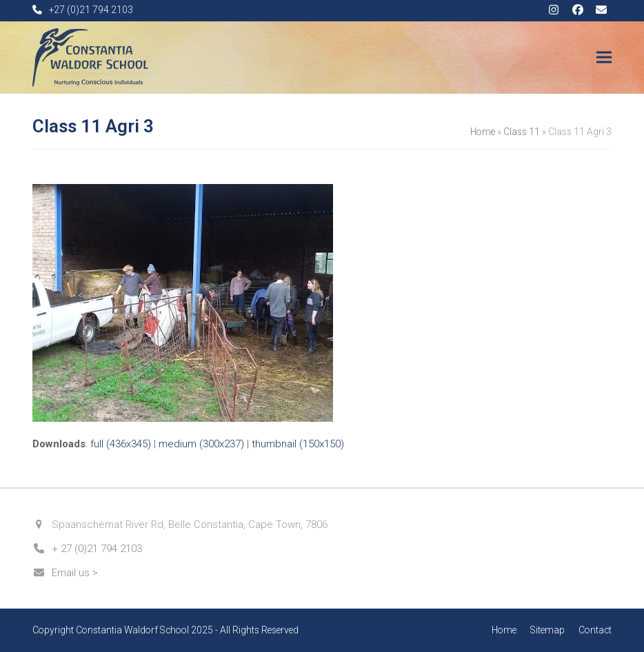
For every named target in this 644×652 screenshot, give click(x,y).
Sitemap (547, 630)
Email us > (75, 573)
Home (483, 132)
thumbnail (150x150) (298, 444)
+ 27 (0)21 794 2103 (97, 549)
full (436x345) (121, 444)
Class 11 (522, 132)
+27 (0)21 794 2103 (91, 10)
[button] (604, 58)
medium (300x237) (201, 444)
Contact (595, 630)
